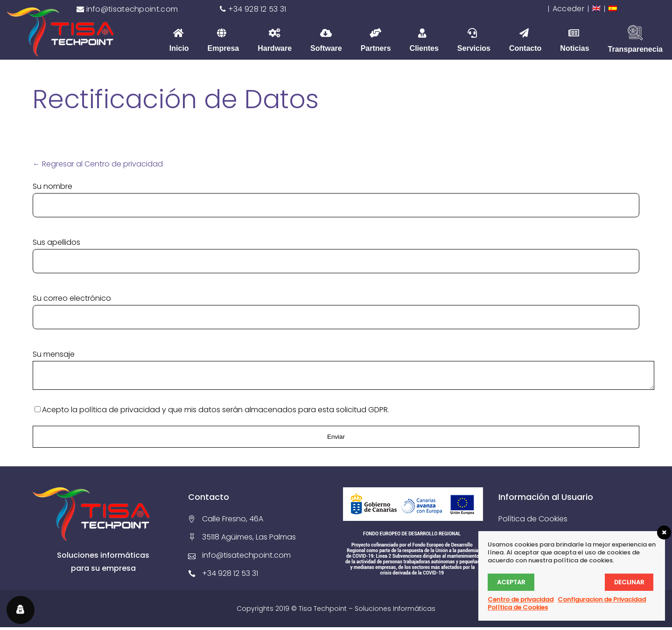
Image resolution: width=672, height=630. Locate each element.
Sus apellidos (56, 242)
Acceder (568, 9)
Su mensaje (54, 354)
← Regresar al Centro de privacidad (98, 164)
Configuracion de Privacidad (602, 599)
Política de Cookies (533, 522)
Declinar (629, 582)
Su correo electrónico (72, 298)
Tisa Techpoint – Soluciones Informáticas (367, 611)
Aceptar (511, 582)
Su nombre (52, 186)
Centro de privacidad (521, 599)
